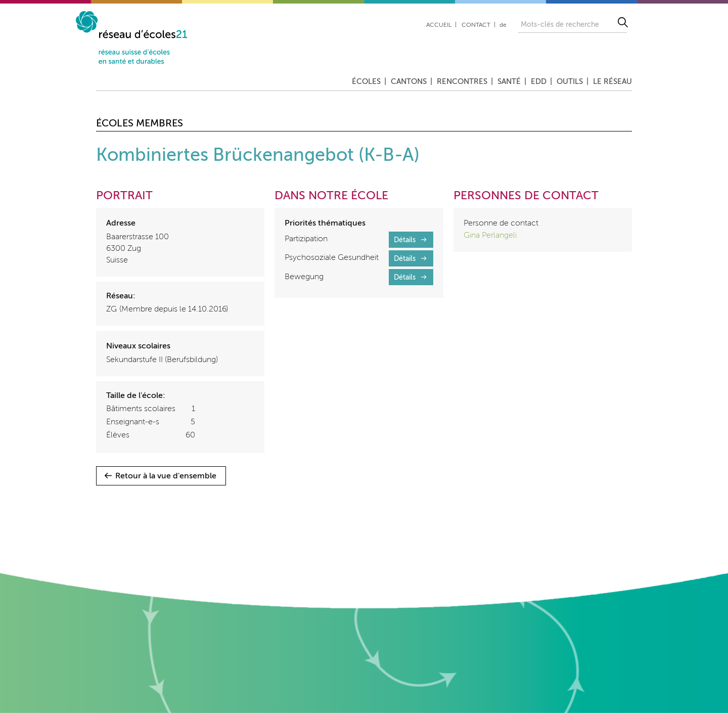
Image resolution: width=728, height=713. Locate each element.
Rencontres (462, 82)
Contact (476, 25)
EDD (539, 82)
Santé (509, 82)
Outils (570, 82)
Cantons (409, 82)
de (503, 25)
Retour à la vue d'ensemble (166, 476)
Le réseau (612, 82)
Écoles (366, 82)
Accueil (439, 25)
